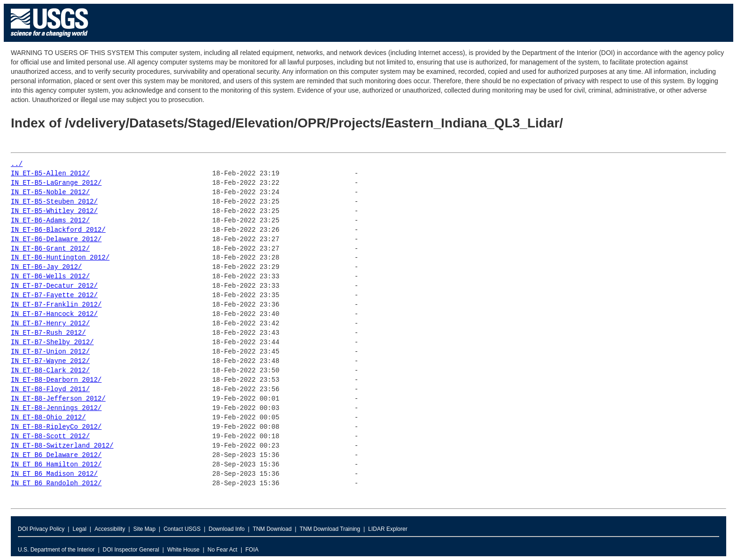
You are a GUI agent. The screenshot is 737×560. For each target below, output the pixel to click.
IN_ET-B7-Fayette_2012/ (54, 296)
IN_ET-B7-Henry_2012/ (50, 324)
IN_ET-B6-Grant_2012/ (50, 249)
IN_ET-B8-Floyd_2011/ (50, 390)
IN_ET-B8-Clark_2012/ (50, 371)
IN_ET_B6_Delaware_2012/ (56, 455)
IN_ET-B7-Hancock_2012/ (54, 314)
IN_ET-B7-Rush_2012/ (48, 333)
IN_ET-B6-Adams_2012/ (50, 221)
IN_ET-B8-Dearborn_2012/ (56, 380)
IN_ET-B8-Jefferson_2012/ (58, 399)
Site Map (144, 529)
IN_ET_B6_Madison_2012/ (54, 474)
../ (17, 164)
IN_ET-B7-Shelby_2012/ (52, 343)
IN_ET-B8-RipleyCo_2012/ (56, 427)
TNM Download (272, 529)
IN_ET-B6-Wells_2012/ (50, 277)
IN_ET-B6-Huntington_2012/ (60, 258)
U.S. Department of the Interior (56, 550)
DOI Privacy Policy (41, 529)
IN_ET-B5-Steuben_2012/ (54, 202)
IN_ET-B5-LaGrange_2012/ (56, 183)
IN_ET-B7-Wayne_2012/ (50, 361)
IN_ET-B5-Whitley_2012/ (54, 211)
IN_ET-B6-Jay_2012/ (46, 267)
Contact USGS (182, 529)
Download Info (227, 529)
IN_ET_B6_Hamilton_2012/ (56, 465)
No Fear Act (223, 550)
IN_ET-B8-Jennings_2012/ (56, 408)
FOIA (252, 550)
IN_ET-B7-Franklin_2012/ (56, 305)
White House (184, 550)
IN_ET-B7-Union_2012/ (50, 352)
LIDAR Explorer (388, 529)
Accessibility (110, 529)
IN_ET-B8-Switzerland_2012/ (62, 446)
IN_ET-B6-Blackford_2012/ (58, 230)
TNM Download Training (330, 529)
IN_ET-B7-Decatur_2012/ (54, 286)
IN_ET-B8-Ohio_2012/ (48, 418)
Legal (79, 529)
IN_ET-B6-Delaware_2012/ (56, 240)
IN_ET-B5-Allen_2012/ (50, 174)
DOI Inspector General (131, 550)
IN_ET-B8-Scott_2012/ (50, 437)
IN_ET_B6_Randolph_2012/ (56, 484)
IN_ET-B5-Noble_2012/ (50, 193)
